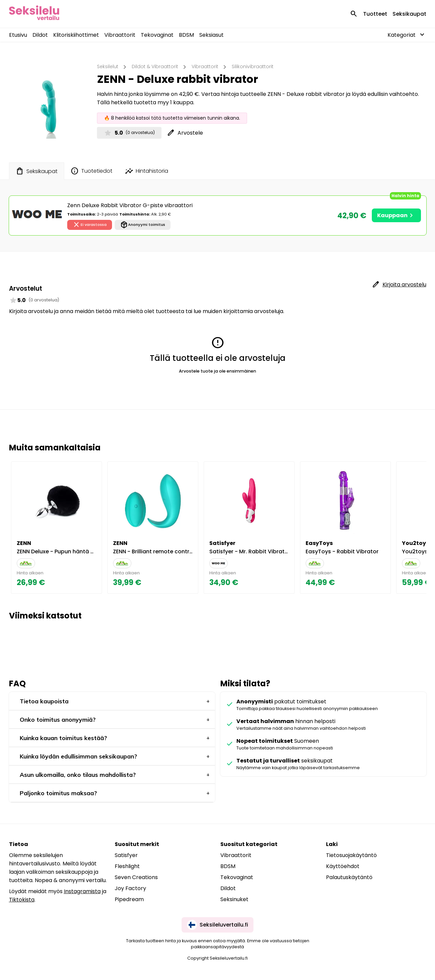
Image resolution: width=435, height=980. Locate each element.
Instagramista (82, 891)
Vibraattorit (120, 35)
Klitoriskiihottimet (76, 35)
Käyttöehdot (343, 866)
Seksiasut (211, 35)
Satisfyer (126, 855)
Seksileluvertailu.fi (217, 925)
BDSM (186, 35)
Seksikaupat (409, 14)
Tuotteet (375, 14)
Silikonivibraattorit (253, 66)
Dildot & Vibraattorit (155, 66)
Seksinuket (234, 899)
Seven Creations (136, 877)
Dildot (40, 35)
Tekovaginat (157, 35)
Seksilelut (108, 66)
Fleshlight (127, 866)
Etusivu (18, 35)
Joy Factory (130, 888)
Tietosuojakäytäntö (351, 855)
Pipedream (129, 899)
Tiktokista (22, 900)
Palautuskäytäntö (349, 877)
